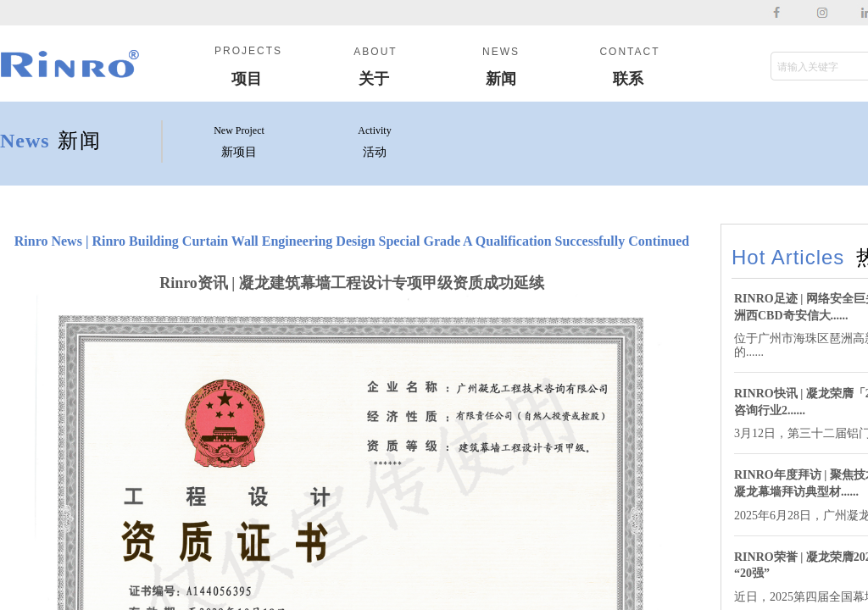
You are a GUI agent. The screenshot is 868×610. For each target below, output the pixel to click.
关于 (374, 79)
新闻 (501, 79)
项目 (247, 79)
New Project (239, 130)
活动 (375, 152)
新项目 (239, 152)
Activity (374, 130)
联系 (628, 79)
